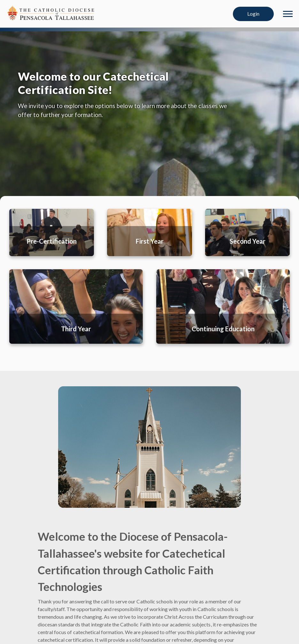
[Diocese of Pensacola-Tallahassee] (51, 13)
